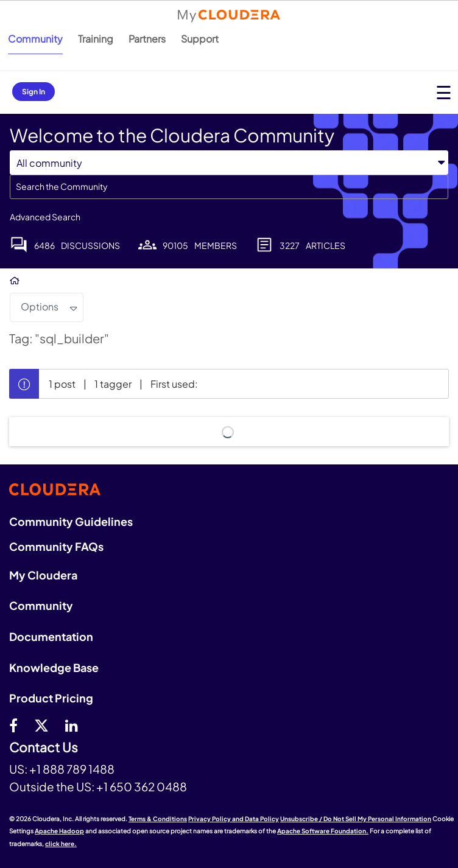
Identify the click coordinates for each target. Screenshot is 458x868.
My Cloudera (43, 575)
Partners (147, 39)
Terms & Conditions (158, 819)
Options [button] (40, 306)
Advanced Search (45, 217)
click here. (61, 844)
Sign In (33, 92)
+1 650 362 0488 (142, 786)
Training (96, 39)
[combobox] (229, 187)
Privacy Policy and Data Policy (234, 819)
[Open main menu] (444, 92)
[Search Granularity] (229, 163)
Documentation (51, 636)
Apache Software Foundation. (323, 831)
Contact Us (44, 748)
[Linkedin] (72, 725)
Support (200, 39)
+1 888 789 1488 (72, 769)
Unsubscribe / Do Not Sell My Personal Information (356, 819)
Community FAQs (56, 546)
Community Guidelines (71, 521)
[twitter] (41, 725)
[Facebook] (13, 725)
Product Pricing (51, 698)
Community (35, 39)
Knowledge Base (54, 667)
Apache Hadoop (59, 831)
